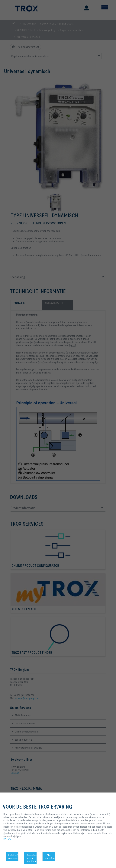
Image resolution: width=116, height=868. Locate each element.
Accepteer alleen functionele (32, 858)
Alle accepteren (50, 857)
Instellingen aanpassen (13, 857)
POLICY (7, 839)
